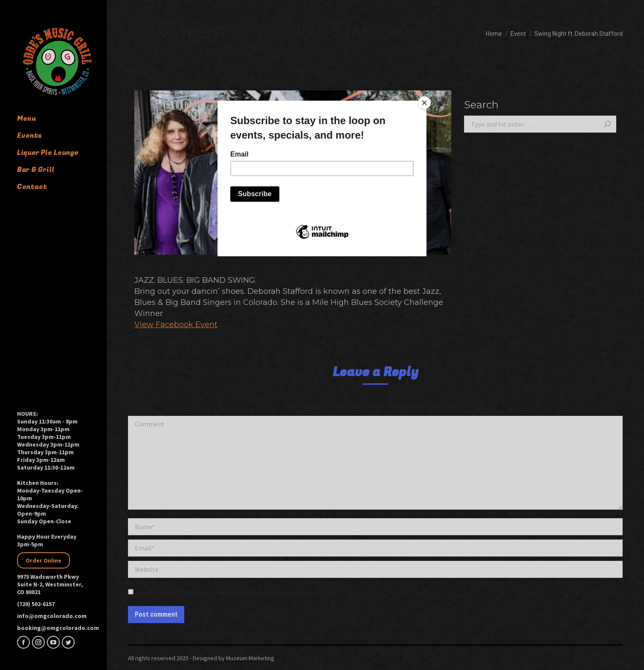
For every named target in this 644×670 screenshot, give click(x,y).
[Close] (424, 103)
